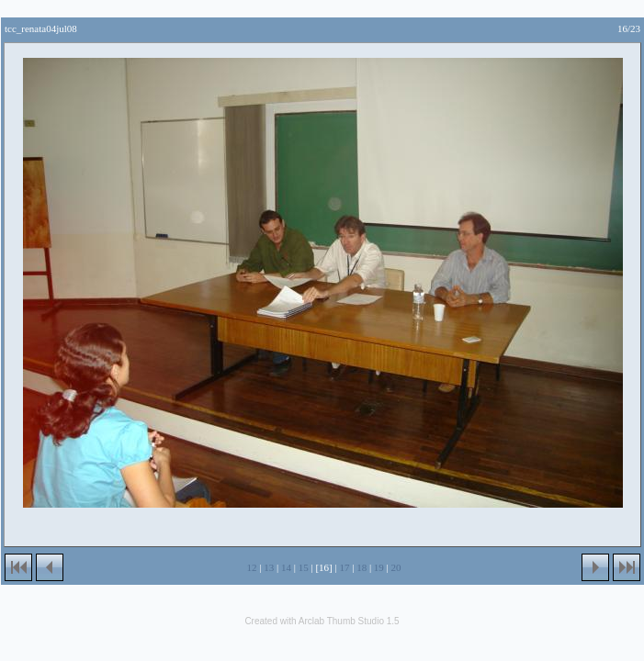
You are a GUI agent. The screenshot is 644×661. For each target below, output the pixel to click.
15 (304, 567)
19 (379, 567)
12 (252, 567)
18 (362, 567)
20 (396, 567)
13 (269, 567)
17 (344, 567)
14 (286, 567)
